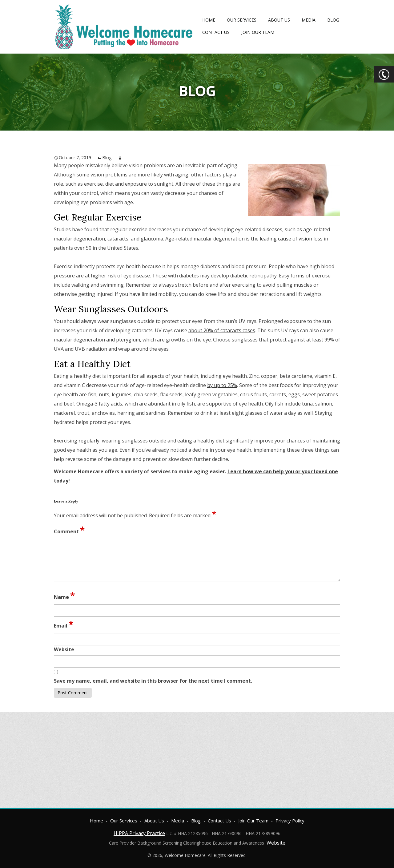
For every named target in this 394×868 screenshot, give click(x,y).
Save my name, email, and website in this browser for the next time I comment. (153, 681)
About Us (279, 20)
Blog (333, 20)
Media (309, 20)
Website (276, 843)
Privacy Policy (290, 821)
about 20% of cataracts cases (222, 330)
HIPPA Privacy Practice (139, 833)
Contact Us (216, 32)
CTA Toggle (384, 74)
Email (64, 624)
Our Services (242, 20)
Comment (69, 530)
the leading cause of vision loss (287, 239)
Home (209, 20)
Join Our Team (258, 32)
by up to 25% (222, 385)
